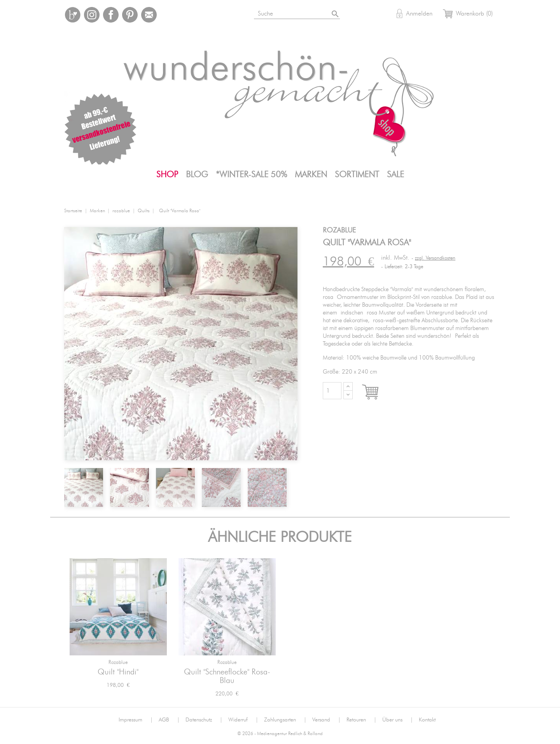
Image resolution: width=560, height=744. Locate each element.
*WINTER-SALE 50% (251, 175)
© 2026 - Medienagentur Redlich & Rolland (280, 734)
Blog (197, 175)
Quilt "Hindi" (118, 672)
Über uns (398, 720)
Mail (149, 15)
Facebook (111, 15)
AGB (169, 720)
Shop (167, 175)
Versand (326, 720)
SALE (395, 175)
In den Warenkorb (377, 393)
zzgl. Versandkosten (435, 258)
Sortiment (357, 175)
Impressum (136, 720)
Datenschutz (204, 720)
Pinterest (130, 15)
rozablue (118, 663)
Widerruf (243, 720)
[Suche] (298, 12)
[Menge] (332, 391)
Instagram (92, 15)
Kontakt (427, 720)
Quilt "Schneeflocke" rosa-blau (227, 676)
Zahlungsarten (285, 720)
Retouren (361, 720)
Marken (311, 175)
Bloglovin (73, 15)
